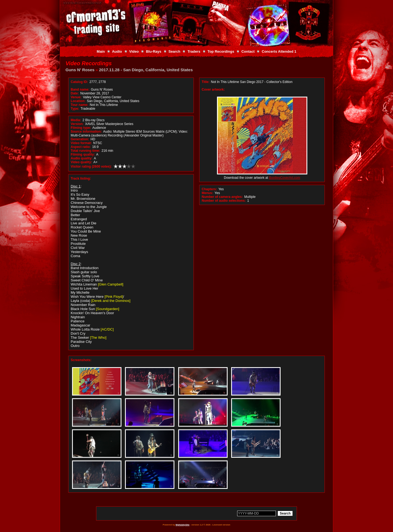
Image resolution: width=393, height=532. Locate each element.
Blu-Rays (154, 51)
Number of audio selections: (224, 201)
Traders (194, 51)
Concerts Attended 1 (279, 51)
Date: (75, 93)
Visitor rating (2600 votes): (91, 167)
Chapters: (209, 189)
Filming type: (81, 128)
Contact (248, 51)
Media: (76, 120)
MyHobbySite (182, 525)
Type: (75, 109)
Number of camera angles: (222, 197)
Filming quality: (83, 154)
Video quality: (81, 162)
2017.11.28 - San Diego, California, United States (146, 70)
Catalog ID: (79, 82)
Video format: (81, 143)
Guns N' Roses (80, 70)
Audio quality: (82, 158)
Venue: (76, 97)
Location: (78, 101)
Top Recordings (221, 51)
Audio (117, 51)
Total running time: (85, 151)
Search (174, 51)
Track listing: (81, 179)
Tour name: (79, 105)
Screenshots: (81, 360)
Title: (206, 82)
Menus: (207, 193)
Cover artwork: (213, 90)
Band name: (80, 90)
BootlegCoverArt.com (285, 178)
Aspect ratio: (81, 147)
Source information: (86, 132)
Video (134, 51)
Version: (77, 124)
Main (101, 51)
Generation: (80, 139)
